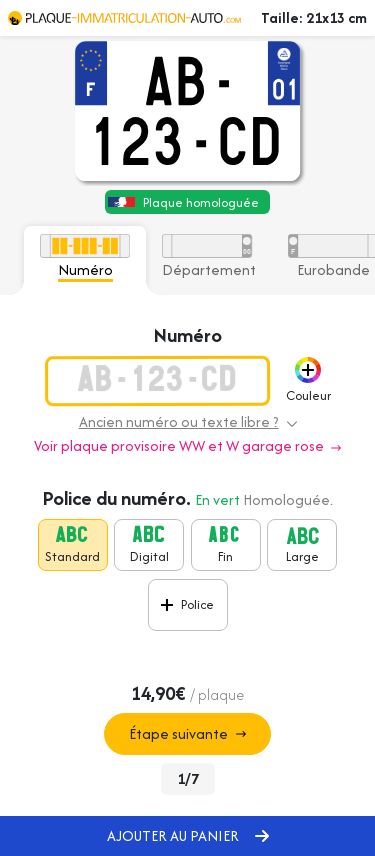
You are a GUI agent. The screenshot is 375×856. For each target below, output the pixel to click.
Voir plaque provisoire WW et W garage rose (187, 445)
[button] (308, 370)
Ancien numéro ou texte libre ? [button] (188, 421)
